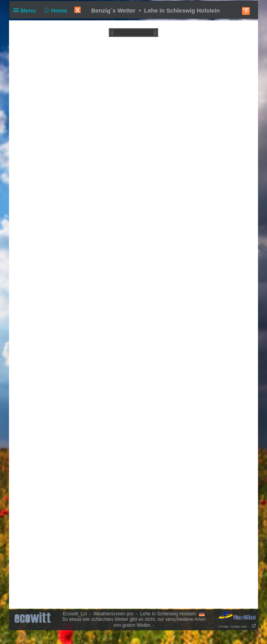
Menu (26, 10)
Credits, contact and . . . (238, 627)
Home (55, 10)
